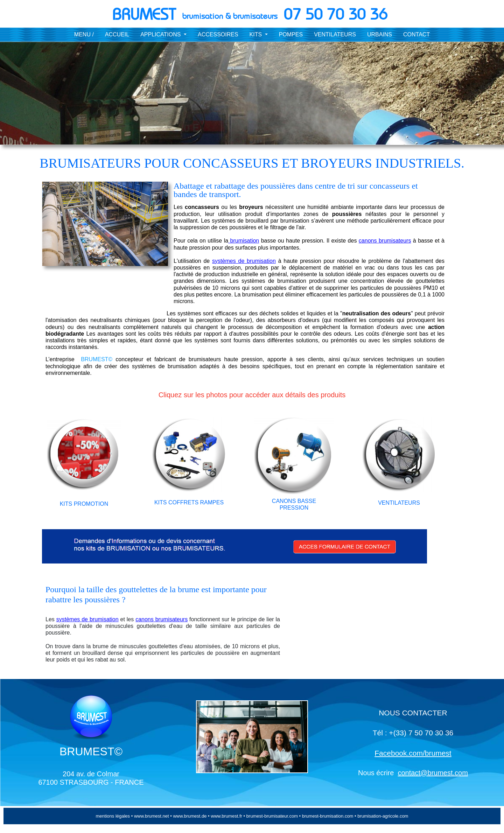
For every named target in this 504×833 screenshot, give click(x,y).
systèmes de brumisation (244, 261)
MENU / (84, 34)
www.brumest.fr (226, 816)
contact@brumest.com (433, 773)
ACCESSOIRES (218, 34)
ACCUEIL (117, 34)
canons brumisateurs (385, 241)
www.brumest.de (189, 816)
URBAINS (380, 34)
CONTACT (416, 34)
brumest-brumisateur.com (273, 816)
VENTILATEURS (335, 34)
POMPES (291, 34)
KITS (257, 34)
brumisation (244, 241)
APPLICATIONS (161, 34)
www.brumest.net (151, 816)
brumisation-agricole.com (383, 816)
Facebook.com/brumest (413, 753)
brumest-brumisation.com (328, 816)
